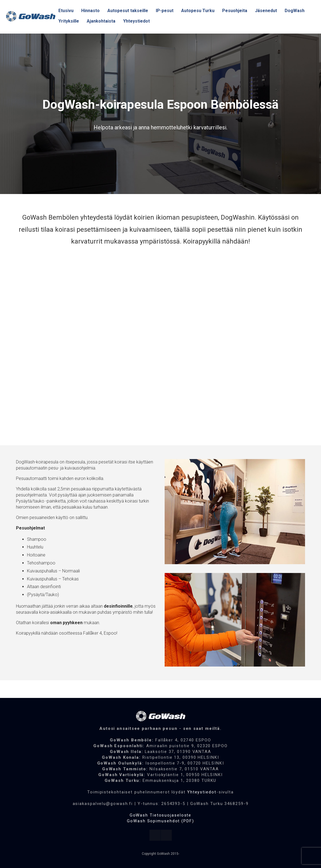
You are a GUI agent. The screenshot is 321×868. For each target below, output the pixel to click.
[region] (161, 114)
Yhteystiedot (202, 792)
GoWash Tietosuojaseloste (161, 815)
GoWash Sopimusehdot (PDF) (161, 821)
